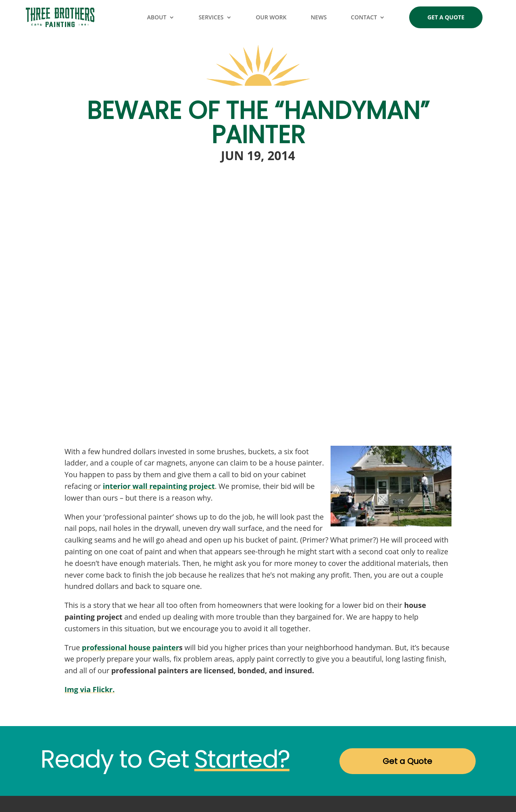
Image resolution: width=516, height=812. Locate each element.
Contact (364, 17)
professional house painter (130, 647)
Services (211, 17)
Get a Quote (446, 17)
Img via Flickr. (89, 689)
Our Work (271, 17)
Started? (242, 759)
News (319, 17)
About (157, 17)
